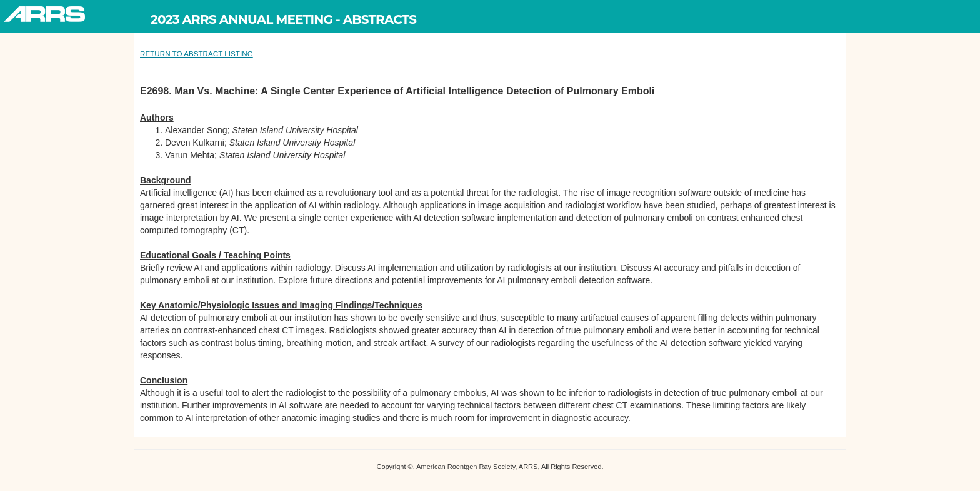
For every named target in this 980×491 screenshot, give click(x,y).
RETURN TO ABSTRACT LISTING (197, 53)
